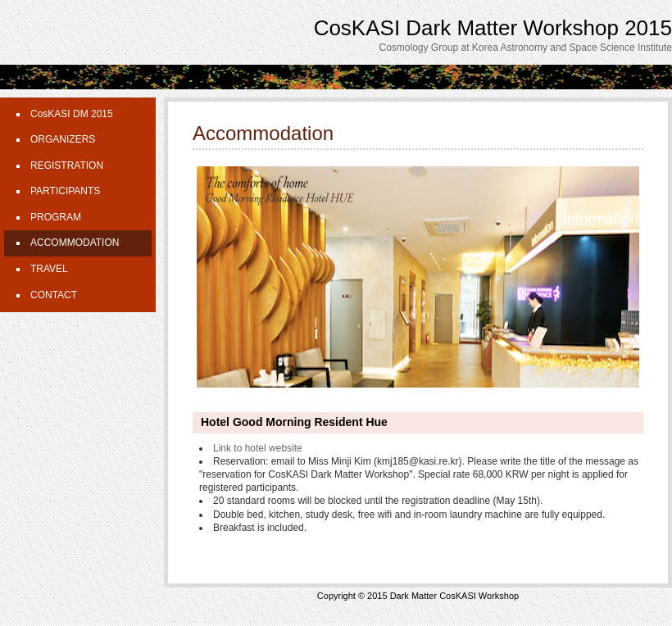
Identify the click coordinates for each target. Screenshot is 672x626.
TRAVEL (49, 269)
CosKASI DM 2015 (72, 114)
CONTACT (54, 295)
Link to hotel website (258, 448)
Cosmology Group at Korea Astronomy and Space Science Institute (525, 48)
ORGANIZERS (63, 139)
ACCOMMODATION (75, 243)
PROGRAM (56, 217)
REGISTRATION (67, 166)
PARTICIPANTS (65, 191)
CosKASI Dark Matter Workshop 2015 (493, 28)
